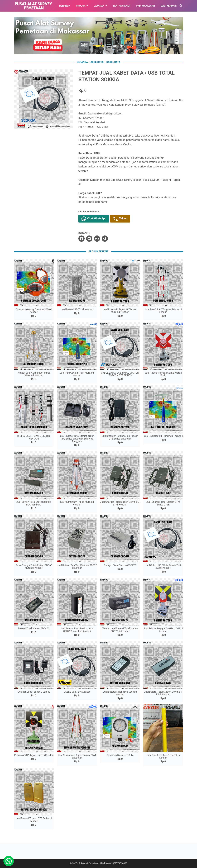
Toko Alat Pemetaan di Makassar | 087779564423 (103, 863)
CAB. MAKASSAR (145, 6)
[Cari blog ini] (181, 6)
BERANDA (65, 6)
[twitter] (89, 239)
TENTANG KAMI (121, 6)
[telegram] (105, 239)
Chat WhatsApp (94, 219)
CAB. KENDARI (169, 6)
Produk (81, 6)
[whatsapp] (97, 239)
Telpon (120, 219)
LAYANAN (99, 6)
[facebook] (81, 239)
